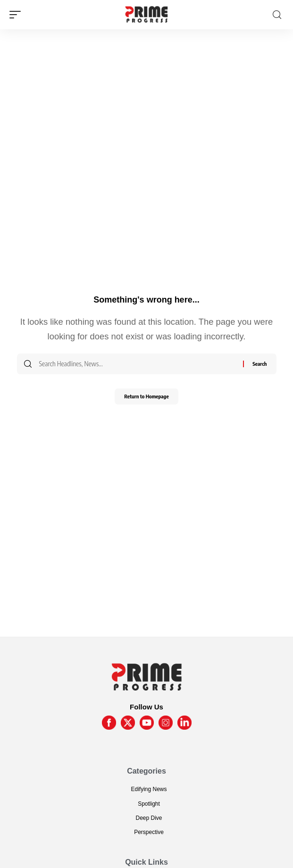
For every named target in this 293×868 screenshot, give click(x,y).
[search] (277, 15)
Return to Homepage (146, 396)
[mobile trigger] (17, 15)
